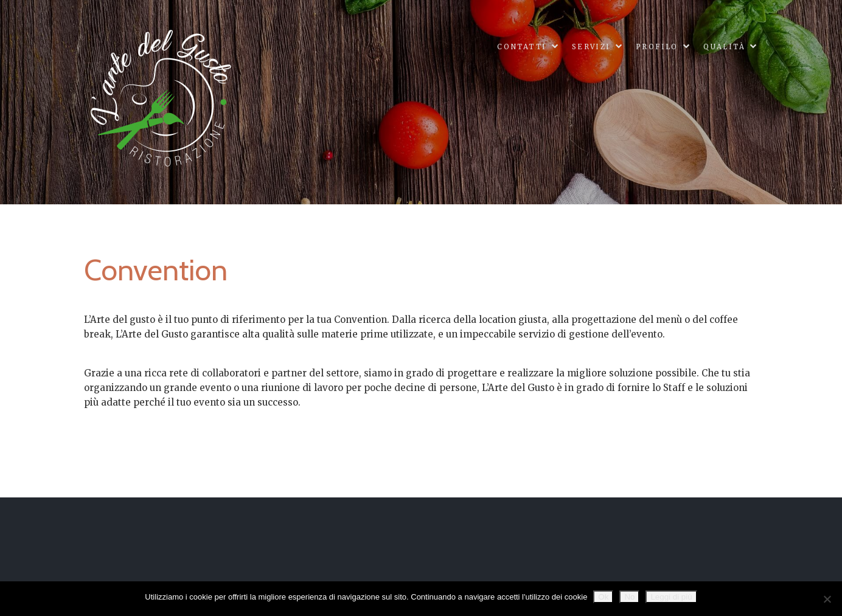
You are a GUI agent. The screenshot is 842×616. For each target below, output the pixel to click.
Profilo (657, 47)
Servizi (591, 47)
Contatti (522, 47)
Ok (603, 597)
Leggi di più (671, 597)
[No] (827, 599)
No (629, 597)
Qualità (724, 47)
